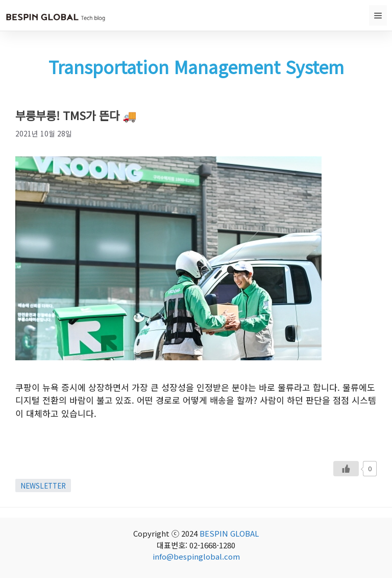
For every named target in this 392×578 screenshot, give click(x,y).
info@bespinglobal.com (196, 556)
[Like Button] (346, 469)
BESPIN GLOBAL (229, 533)
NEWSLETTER (43, 485)
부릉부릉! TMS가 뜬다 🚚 (76, 115)
